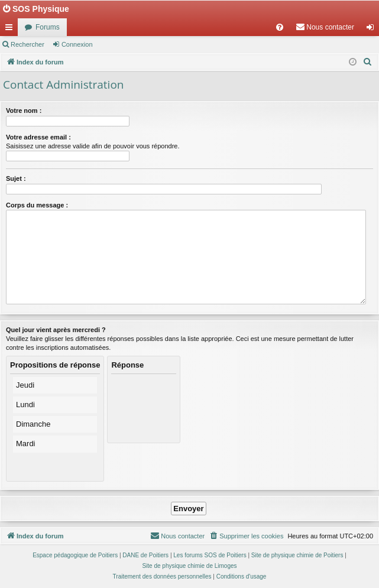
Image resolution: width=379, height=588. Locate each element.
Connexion (77, 44)
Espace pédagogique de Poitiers (75, 555)
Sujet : (16, 178)
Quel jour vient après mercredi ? (56, 330)
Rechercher (27, 44)
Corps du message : (37, 205)
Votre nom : (24, 111)
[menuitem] (280, 27)
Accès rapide (11, 30)
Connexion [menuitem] (373, 30)
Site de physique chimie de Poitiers (297, 555)
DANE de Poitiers (145, 555)
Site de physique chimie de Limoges (189, 566)
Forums (48, 27)
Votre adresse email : (38, 137)
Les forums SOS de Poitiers (210, 555)
